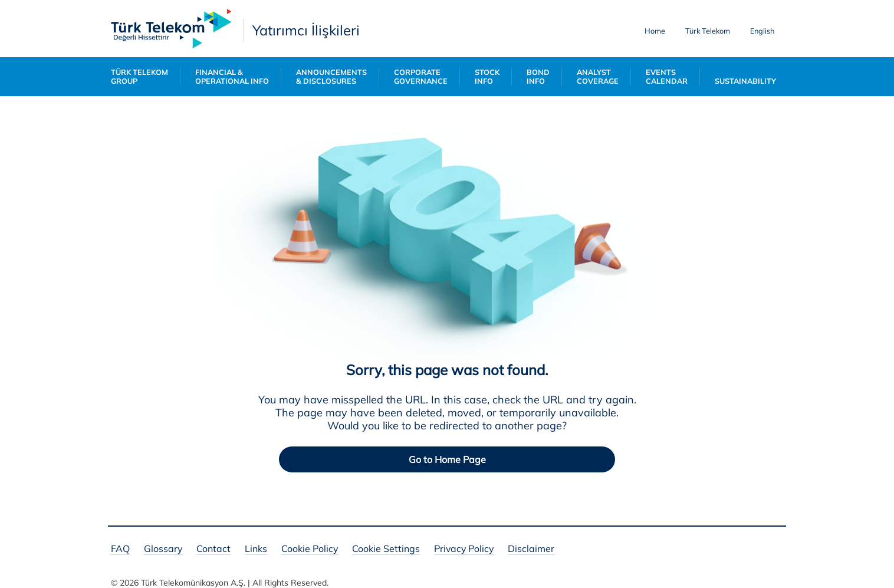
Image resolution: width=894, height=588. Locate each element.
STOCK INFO (487, 77)
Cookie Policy (310, 549)
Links (256, 549)
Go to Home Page (447, 459)
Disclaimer (531, 549)
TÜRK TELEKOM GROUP (139, 77)
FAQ (120, 549)
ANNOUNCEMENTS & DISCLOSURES (331, 77)
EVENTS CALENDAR (667, 77)
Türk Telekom (708, 31)
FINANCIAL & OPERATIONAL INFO (232, 77)
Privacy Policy (464, 549)
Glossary (163, 549)
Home (655, 31)
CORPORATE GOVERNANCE (421, 77)
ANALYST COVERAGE (598, 77)
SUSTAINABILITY (745, 81)
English (762, 31)
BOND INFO (538, 77)
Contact (213, 549)
